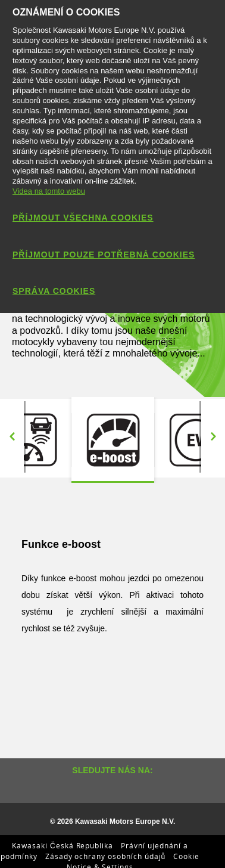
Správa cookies (54, 291)
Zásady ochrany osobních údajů (106, 856)
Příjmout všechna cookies (83, 218)
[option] (113, 440)
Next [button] (213, 437)
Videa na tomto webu (49, 191)
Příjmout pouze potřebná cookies (104, 255)
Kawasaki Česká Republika (62, 845)
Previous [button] (12, 437)
